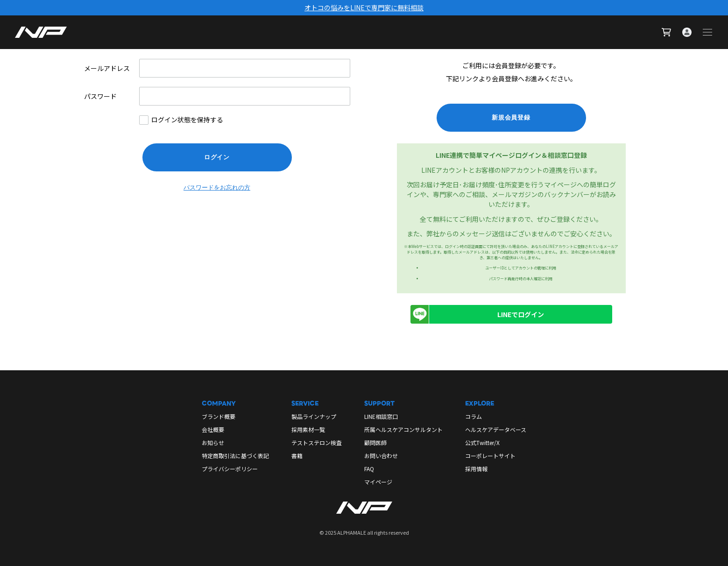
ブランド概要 (219, 416)
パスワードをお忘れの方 (217, 187)
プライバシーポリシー (230, 469)
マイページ (378, 482)
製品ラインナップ (314, 416)
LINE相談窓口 (381, 416)
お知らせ (213, 442)
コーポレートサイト (490, 456)
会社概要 (213, 429)
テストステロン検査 (317, 442)
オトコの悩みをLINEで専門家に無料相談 (364, 7)
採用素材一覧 (308, 429)
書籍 (297, 456)
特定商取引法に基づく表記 (235, 456)
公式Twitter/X (482, 442)
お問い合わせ (381, 456)
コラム (474, 416)
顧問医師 (375, 442)
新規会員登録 (511, 117)
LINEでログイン (477, 314)
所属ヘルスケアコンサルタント (403, 429)
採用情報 (476, 469)
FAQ (369, 469)
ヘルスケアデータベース (496, 429)
